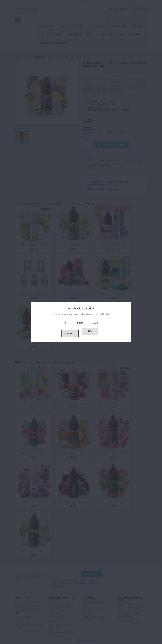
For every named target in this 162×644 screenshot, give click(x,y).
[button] (66, 323)
